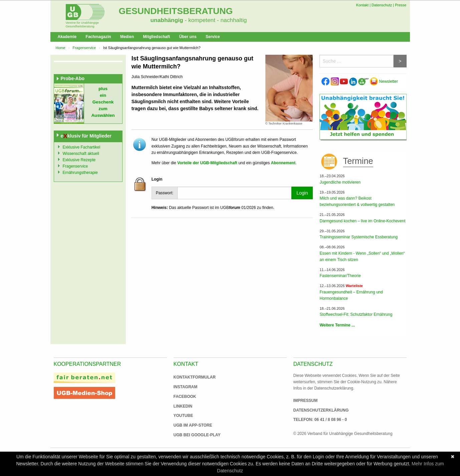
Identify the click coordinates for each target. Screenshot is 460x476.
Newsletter (384, 81)
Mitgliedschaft (157, 37)
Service (213, 37)
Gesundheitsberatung (176, 11)
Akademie (67, 37)
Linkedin (183, 406)
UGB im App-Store (190, 425)
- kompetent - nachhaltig (215, 20)
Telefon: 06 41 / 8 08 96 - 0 (320, 420)
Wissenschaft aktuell (81, 154)
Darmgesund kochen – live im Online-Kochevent (362, 221)
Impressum (306, 401)
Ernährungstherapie (80, 173)
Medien (127, 37)
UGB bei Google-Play (190, 435)
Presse (401, 5)
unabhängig (167, 20)
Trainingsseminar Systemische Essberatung (359, 237)
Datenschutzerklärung (321, 410)
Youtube (183, 416)
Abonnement (283, 163)
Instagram (186, 387)
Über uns (188, 37)
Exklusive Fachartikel (82, 147)
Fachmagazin (98, 37)
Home (61, 48)
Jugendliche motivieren (340, 182)
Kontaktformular (195, 377)
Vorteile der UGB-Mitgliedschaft (207, 163)
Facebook (185, 397)
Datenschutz (382, 5)
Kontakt (362, 5)
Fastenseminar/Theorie (340, 276)
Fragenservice (84, 48)
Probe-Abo (73, 78)
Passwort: (165, 193)
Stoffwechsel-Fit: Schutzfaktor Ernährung (356, 314)
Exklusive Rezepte (79, 160)
